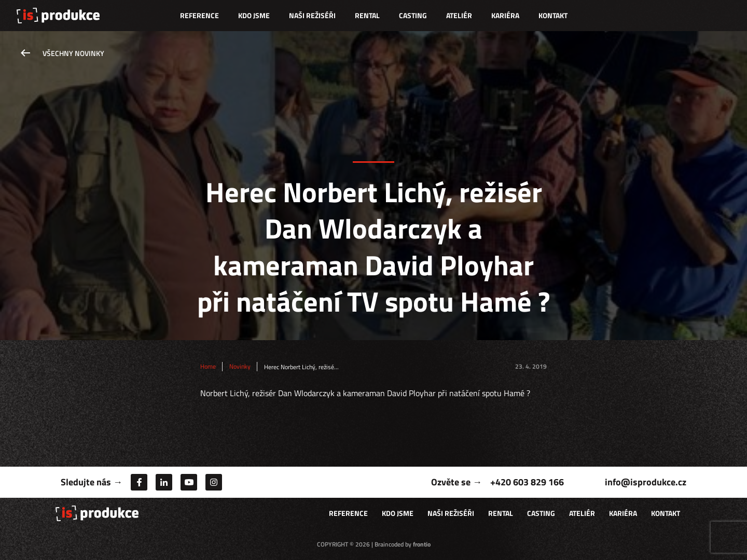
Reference (199, 15)
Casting (413, 15)
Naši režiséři (312, 15)
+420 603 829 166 (527, 482)
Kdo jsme (254, 15)
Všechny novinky (73, 53)
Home (208, 367)
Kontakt (553, 15)
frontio (422, 544)
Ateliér (459, 15)
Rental (367, 15)
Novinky (240, 367)
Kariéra (505, 15)
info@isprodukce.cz (646, 482)
